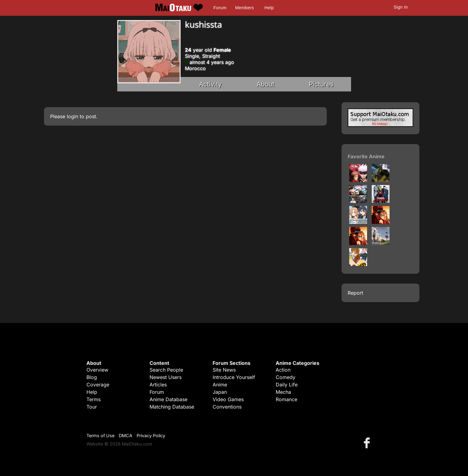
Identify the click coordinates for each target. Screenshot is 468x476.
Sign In (401, 7)
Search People (166, 370)
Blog (92, 377)
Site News (224, 370)
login (72, 116)
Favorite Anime (366, 156)
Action (283, 370)
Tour (92, 407)
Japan (220, 392)
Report (355, 293)
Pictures (321, 84)
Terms (94, 399)
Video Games (228, 399)
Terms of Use (100, 436)
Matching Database (172, 407)
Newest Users (166, 377)
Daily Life (287, 385)
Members (244, 8)
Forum (220, 8)
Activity (210, 84)
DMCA (126, 436)
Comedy (286, 377)
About (266, 84)
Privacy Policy (151, 436)
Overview (97, 370)
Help (269, 8)
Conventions (227, 407)
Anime (220, 385)
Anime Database (168, 399)
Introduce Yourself (234, 377)
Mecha (283, 392)
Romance (286, 399)
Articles (158, 385)
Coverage (98, 385)
